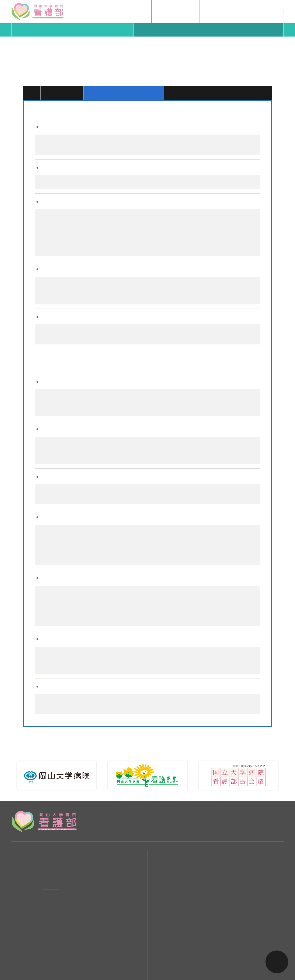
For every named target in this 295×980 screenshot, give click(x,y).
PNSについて (75, 895)
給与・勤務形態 (220, 829)
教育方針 (167, 30)
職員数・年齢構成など (83, 885)
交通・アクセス (77, 829)
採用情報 (251, 11)
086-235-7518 (220, 786)
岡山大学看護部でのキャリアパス (235, 875)
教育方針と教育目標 (224, 895)
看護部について (131, 11)
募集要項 (214, 818)
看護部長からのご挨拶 (83, 865)
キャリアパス (73, 30)
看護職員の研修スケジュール (231, 885)
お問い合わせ (274, 11)
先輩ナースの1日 (78, 921)
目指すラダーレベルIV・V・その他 (219, 93)
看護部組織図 (75, 875)
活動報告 (71, 818)
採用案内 (162, 818)
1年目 (32, 93)
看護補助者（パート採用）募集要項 (237, 860)
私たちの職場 (218, 11)
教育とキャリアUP (175, 11)
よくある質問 (218, 850)
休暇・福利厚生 (220, 839)
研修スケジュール (242, 30)
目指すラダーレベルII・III (124, 93)
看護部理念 (73, 854)
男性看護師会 (75, 931)
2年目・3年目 (62, 93)
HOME (17, 818)
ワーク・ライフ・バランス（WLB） (95, 906)
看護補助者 (73, 941)
